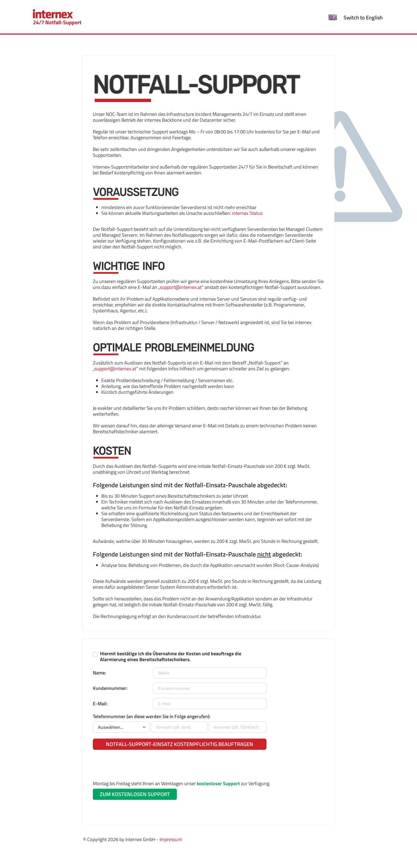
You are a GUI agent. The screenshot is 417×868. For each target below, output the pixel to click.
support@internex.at (181, 287)
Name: (99, 673)
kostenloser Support (218, 783)
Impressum (171, 839)
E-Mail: (100, 704)
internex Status (247, 213)
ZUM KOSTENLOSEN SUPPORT (135, 794)
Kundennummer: (110, 688)
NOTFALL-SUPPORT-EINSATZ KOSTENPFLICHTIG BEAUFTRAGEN (180, 744)
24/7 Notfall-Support (57, 18)
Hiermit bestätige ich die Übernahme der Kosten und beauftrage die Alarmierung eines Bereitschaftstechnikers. (171, 657)
